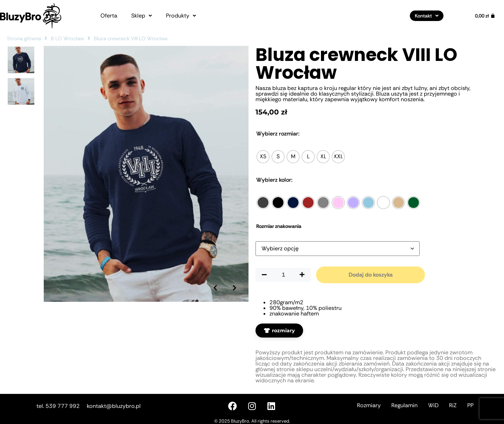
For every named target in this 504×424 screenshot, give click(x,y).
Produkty (181, 16)
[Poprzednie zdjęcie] (215, 288)
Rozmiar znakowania (279, 226)
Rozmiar (278, 134)
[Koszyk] (485, 16)
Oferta (109, 16)
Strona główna (24, 39)
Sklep (142, 16)
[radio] (263, 157)
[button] (142, 16)
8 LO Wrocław (67, 39)
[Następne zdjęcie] (234, 288)
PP (470, 405)
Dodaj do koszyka (371, 275)
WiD (433, 405)
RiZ (453, 405)
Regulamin (404, 405)
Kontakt (427, 16)
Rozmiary (369, 405)
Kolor (274, 180)
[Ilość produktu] (283, 275)
